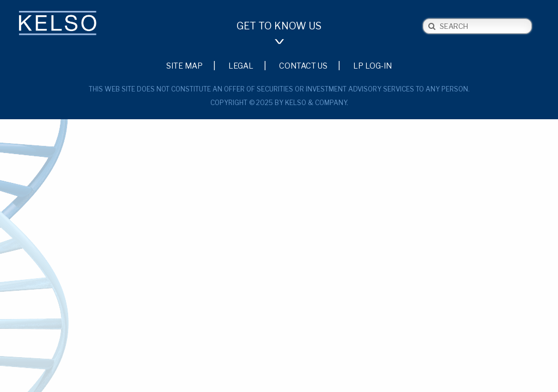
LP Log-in (372, 65)
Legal (241, 65)
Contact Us (303, 65)
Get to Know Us (279, 26)
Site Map (184, 65)
